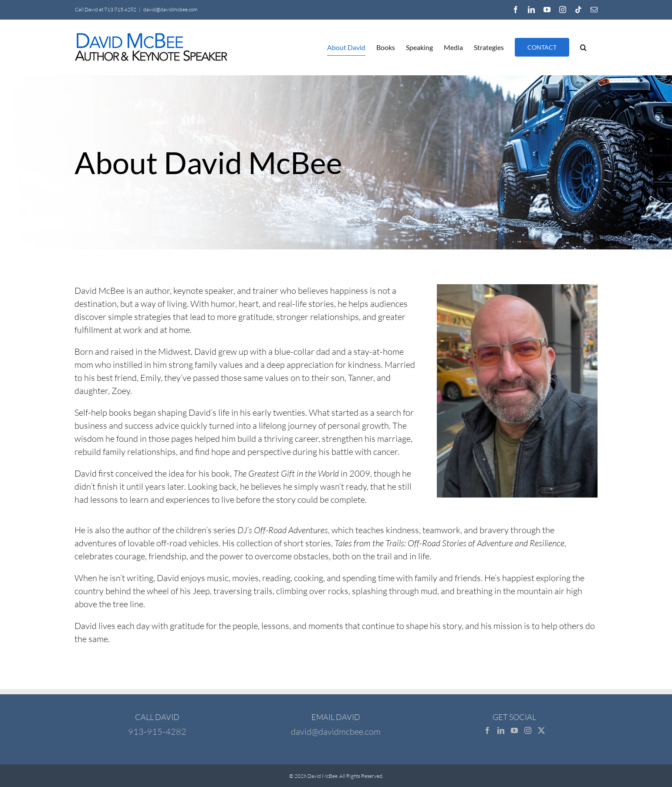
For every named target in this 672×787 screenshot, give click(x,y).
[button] (583, 47)
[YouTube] (514, 730)
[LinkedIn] (501, 730)
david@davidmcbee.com (171, 9)
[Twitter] (541, 730)
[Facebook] (487, 730)
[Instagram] (528, 730)
